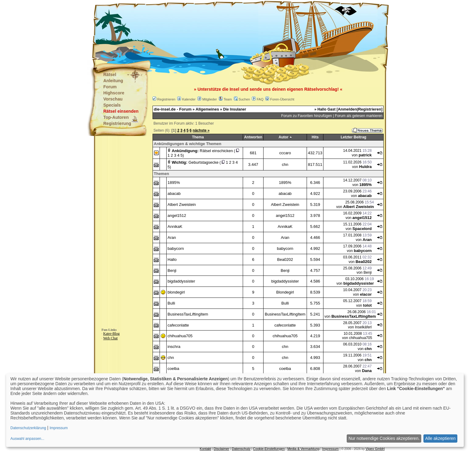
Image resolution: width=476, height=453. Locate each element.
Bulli (171, 303)
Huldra (365, 167)
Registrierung (117, 123)
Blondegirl (285, 292)
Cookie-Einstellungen (269, 449)
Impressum (330, 449)
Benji (172, 270)
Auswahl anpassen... (27, 439)
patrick (365, 155)
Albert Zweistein (182, 205)
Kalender (189, 99)
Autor (283, 137)
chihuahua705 (180, 336)
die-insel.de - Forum (173, 109)
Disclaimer (221, 449)
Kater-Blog (112, 334)
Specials (112, 105)
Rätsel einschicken (216, 151)
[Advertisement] (208, 31)
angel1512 (177, 216)
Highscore (114, 93)
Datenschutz (241, 449)
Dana (367, 371)
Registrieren (166, 99)
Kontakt (205, 449)
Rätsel (110, 75)
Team (228, 99)
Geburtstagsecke (203, 162)
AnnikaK (175, 226)
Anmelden (347, 109)
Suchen (244, 99)
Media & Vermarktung (304, 449)
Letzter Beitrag (353, 137)
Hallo (172, 259)
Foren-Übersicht (282, 99)
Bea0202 (285, 259)
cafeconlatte (178, 325)
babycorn (176, 248)
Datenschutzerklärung (28, 428)
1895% (174, 183)
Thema (198, 137)
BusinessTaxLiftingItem (188, 314)
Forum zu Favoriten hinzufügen (307, 116)
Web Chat (111, 338)
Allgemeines (207, 109)
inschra (174, 347)
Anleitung (113, 81)
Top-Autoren (116, 117)
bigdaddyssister (181, 281)
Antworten (253, 137)
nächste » (201, 130)
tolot (367, 305)
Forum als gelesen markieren (359, 116)
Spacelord (362, 229)
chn (285, 164)
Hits (315, 137)
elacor (366, 294)
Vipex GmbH (375, 449)
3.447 (253, 164)
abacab (174, 194)
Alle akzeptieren (441, 438)
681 (253, 153)
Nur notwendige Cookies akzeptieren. (384, 438)
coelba (173, 369)
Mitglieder (210, 99)
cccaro (285, 153)
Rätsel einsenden (121, 111)
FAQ (260, 99)
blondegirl (176, 292)
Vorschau (113, 99)
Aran (172, 237)
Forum (110, 87)
